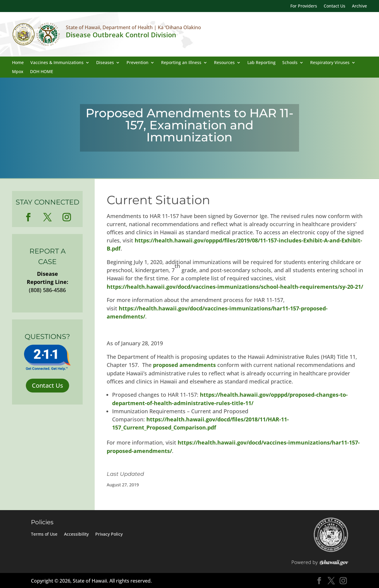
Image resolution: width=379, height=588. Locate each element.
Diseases (105, 63)
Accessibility (76, 534)
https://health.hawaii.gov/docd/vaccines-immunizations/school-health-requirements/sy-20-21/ (235, 287)
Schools (290, 63)
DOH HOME (42, 72)
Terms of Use (44, 534)
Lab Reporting (261, 63)
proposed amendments (184, 365)
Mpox (18, 72)
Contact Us (335, 6)
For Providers (304, 6)
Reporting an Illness (181, 63)
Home (18, 63)
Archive (359, 6)
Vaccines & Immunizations (57, 63)
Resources (224, 63)
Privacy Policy (109, 534)
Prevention (138, 63)
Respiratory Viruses (330, 63)
